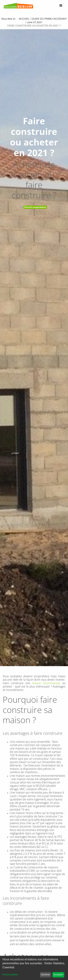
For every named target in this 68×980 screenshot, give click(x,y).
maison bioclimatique (46, 683)
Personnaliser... (11, 975)
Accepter (58, 975)
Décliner (45, 975)
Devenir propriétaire (35, 207)
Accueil (24, 19)
